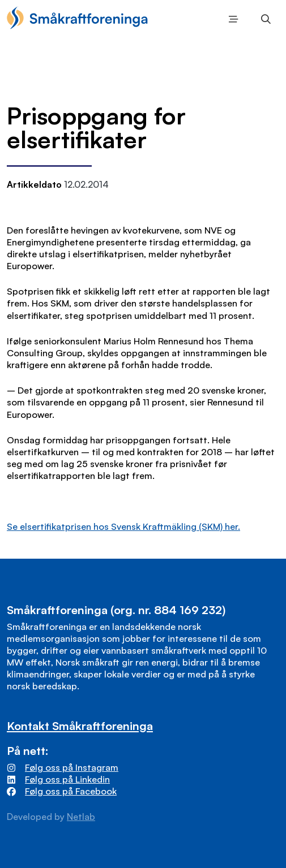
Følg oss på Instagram (72, 767)
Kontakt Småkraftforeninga (80, 726)
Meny (231, 20)
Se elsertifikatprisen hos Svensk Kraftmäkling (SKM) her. (123, 526)
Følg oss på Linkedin (67, 779)
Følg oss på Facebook (71, 791)
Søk (263, 20)
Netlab (81, 817)
